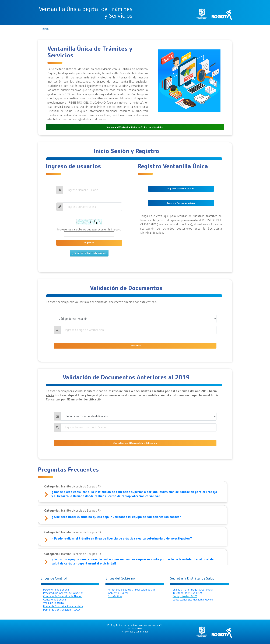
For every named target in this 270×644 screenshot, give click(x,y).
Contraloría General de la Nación (63, 596)
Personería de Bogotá (56, 590)
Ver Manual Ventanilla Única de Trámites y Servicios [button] (135, 127)
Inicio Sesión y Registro (126, 151)
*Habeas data (135, 628)
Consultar (135, 345)
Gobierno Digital (118, 593)
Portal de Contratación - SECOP (62, 610)
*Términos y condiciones (135, 632)
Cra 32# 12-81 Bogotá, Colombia (193, 590)
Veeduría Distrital (54, 603)
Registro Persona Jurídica (181, 203)
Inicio (45, 29)
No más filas (115, 596)
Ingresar (89, 243)
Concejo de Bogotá (55, 600)
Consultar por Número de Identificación (135, 443)
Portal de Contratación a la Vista (63, 606)
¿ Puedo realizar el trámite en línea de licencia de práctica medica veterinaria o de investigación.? (122, 538)
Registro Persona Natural (181, 189)
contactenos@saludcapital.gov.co (193, 600)
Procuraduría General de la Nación (63, 593)
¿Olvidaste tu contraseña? (89, 253)
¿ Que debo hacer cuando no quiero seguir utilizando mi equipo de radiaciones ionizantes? (116, 517)
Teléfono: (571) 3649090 (188, 593)
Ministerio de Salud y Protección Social (131, 590)
